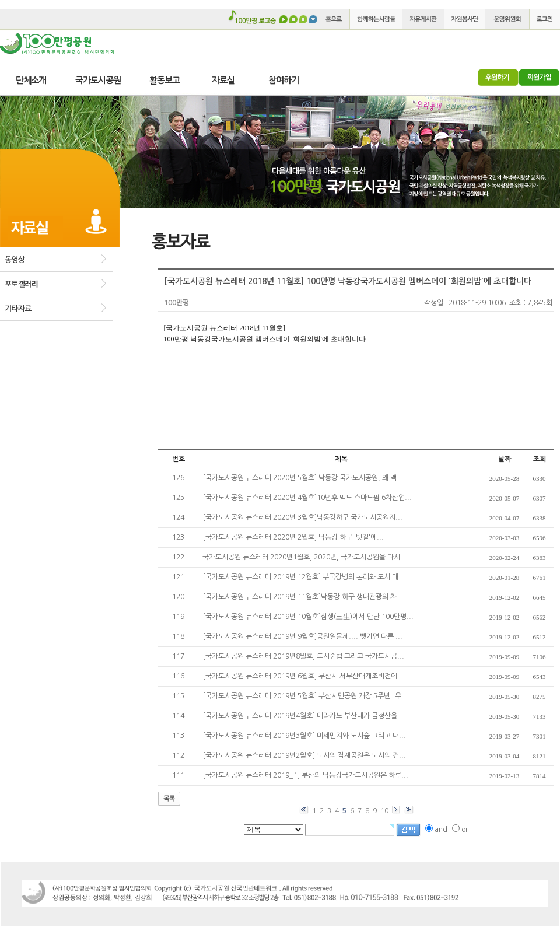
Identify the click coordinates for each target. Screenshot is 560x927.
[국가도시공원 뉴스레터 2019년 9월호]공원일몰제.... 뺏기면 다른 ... (302, 636)
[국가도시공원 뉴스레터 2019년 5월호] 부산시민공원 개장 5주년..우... (305, 696)
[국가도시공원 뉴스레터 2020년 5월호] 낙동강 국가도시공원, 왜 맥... (303, 478)
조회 (540, 459)
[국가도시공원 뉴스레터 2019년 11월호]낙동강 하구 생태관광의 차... (303, 597)
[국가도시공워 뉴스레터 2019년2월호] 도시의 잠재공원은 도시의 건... (304, 755)
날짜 (505, 459)
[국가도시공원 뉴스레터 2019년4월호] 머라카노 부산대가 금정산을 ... (304, 716)
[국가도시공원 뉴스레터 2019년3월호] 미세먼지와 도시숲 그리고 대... (304, 736)
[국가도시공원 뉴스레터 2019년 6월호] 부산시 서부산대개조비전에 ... (304, 676)
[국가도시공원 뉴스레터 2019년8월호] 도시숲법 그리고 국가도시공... (303, 656)
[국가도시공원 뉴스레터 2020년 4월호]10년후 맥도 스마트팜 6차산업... (307, 498)
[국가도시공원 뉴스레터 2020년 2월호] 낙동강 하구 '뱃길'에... (293, 537)
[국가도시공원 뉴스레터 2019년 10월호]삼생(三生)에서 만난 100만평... (308, 617)
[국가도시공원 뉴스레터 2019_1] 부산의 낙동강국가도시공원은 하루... (305, 775)
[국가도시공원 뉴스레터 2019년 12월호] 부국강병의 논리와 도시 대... (304, 577)
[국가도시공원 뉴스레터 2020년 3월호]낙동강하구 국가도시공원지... (302, 517)
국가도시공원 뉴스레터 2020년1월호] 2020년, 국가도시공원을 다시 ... (306, 557)
